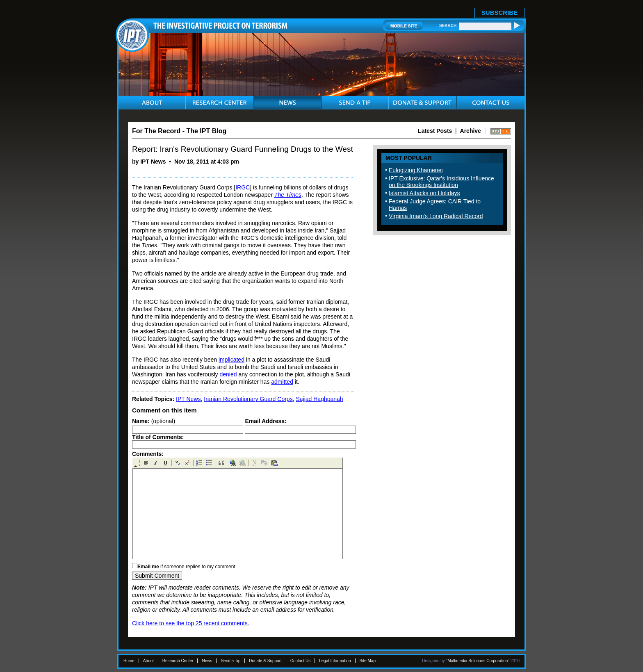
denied (228, 374)
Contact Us (300, 661)
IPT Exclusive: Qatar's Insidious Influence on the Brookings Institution (441, 182)
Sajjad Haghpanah (319, 399)
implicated (231, 360)
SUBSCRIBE (499, 13)
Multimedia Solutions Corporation (478, 661)
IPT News (188, 399)
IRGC (243, 187)
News (207, 661)
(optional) (154, 421)
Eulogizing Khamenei (416, 170)
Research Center (178, 661)
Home (129, 661)
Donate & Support (265, 661)
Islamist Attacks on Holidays (424, 193)
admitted (282, 382)
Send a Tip (230, 661)
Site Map (368, 661)
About (148, 661)
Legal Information (335, 661)
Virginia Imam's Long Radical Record (436, 216)
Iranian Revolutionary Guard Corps (248, 399)
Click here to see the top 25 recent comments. (191, 623)
